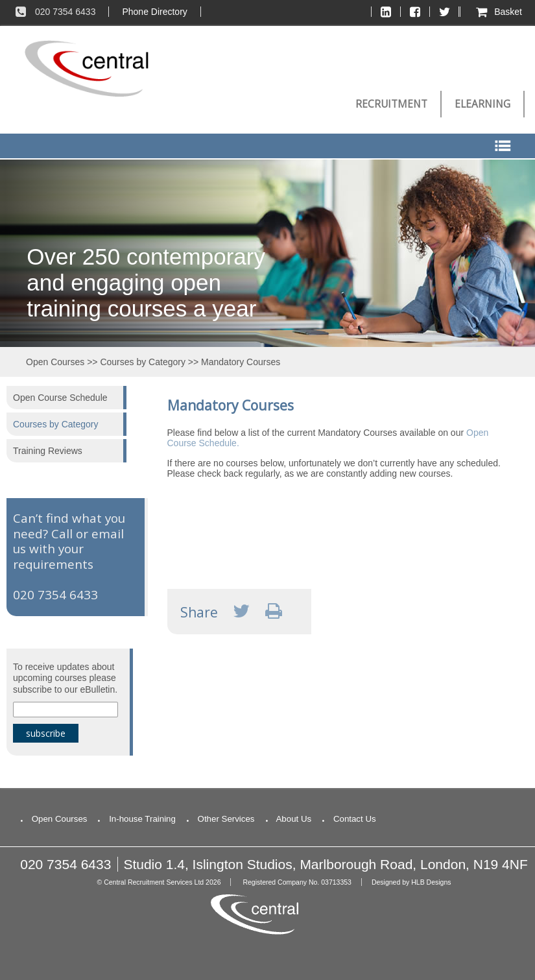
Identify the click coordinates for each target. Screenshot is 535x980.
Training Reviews (48, 451)
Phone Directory (154, 12)
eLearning (482, 104)
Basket (498, 12)
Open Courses (55, 362)
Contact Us (347, 819)
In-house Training (134, 819)
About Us (287, 819)
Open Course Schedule (60, 398)
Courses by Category (143, 362)
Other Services (219, 819)
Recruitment (391, 104)
